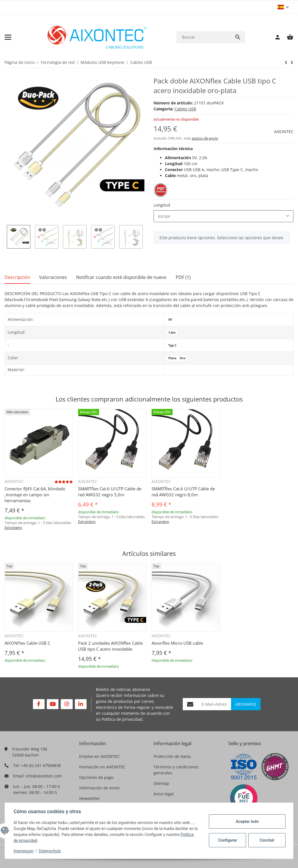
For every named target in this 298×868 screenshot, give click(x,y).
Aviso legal (164, 794)
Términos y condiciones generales (176, 770)
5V (170, 320)
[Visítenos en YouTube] (53, 704)
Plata (172, 358)
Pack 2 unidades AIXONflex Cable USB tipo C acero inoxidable (110, 646)
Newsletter (90, 798)
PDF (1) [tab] (183, 277)
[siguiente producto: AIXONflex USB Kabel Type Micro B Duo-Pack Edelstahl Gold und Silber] (286, 62)
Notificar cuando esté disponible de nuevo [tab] (121, 277)
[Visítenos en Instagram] (67, 704)
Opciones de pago (96, 777)
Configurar (227, 840)
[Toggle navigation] (8, 37)
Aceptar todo (247, 821)
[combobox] (223, 216)
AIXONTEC (284, 132)
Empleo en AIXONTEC (99, 756)
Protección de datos (172, 756)
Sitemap (161, 783)
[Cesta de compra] (287, 37)
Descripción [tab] (17, 277)
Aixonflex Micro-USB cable (177, 643)
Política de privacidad (122, 719)
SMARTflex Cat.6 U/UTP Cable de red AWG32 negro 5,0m (110, 492)
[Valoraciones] (64, 482)
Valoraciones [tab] (53, 277)
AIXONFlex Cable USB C (27, 643)
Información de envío (99, 788)
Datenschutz (50, 851)
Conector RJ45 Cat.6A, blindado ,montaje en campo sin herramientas (35, 495)
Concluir (266, 840)
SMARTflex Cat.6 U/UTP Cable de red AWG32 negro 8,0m (183, 492)
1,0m (172, 333)
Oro (183, 358)
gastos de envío (205, 138)
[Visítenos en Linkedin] (81, 704)
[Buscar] (204, 37)
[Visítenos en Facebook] (39, 704)
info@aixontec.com (44, 776)
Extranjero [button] (13, 527)
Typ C (172, 345)
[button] (283, 7)
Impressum (24, 851)
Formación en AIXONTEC (102, 767)
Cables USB (185, 109)
